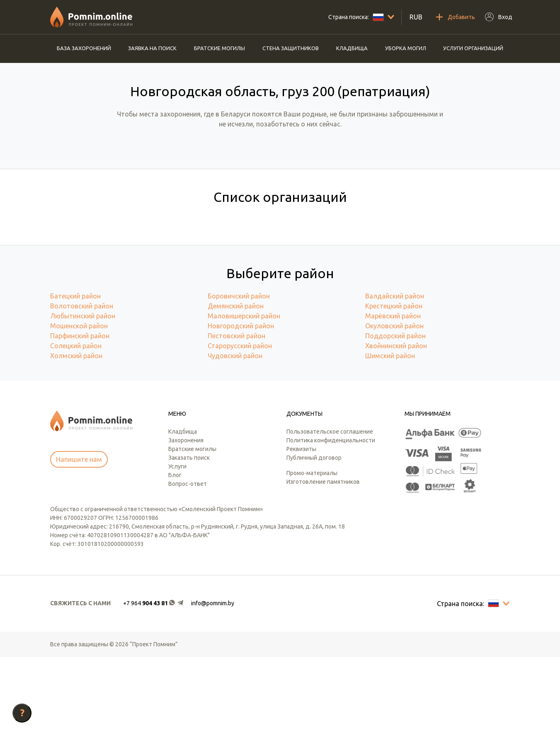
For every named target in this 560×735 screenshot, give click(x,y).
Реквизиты (301, 527)
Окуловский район (394, 404)
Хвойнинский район (396, 424)
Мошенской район (79, 404)
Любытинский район (83, 394)
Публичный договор (314, 536)
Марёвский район (393, 394)
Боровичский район (239, 374)
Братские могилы (219, 48)
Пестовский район (236, 414)
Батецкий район (75, 374)
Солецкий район (76, 424)
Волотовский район (82, 384)
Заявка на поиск (152, 48)
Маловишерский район (244, 394)
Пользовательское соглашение (330, 509)
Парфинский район (80, 414)
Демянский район (236, 384)
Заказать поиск (189, 536)
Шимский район (390, 434)
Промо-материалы (312, 551)
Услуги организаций (473, 48)
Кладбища (352, 48)
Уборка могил (406, 48)
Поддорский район (395, 414)
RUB (416, 17)
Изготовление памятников (323, 560)
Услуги (177, 544)
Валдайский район (395, 374)
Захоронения (186, 518)
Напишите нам (79, 537)
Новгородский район (241, 404)
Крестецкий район (394, 384)
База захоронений (84, 48)
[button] (154, 681)
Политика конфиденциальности (331, 518)
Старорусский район (240, 424)
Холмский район (76, 434)
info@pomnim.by (213, 681)
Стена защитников (291, 48)
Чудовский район (235, 434)
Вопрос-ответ (188, 562)
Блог (175, 553)
